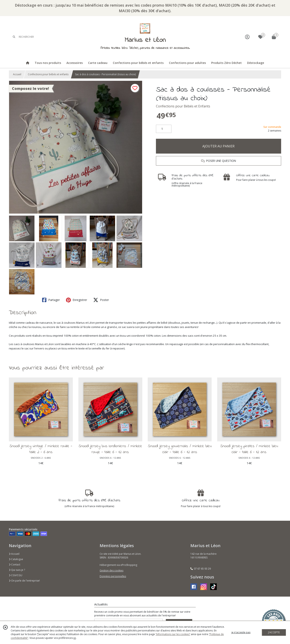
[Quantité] (164, 129)
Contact (15, 565)
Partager (51, 300)
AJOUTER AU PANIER (218, 146)
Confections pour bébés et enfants (48, 74)
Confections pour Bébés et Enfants (183, 106)
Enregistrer (77, 300)
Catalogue (16, 559)
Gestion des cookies (111, 571)
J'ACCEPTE (274, 632)
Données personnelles (113, 576)
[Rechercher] (14, 37)
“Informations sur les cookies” (173, 634)
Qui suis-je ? (17, 570)
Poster (101, 300)
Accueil (17, 74)
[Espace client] (247, 37)
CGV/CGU (16, 575)
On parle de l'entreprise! (24, 581)
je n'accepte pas (241, 632)
